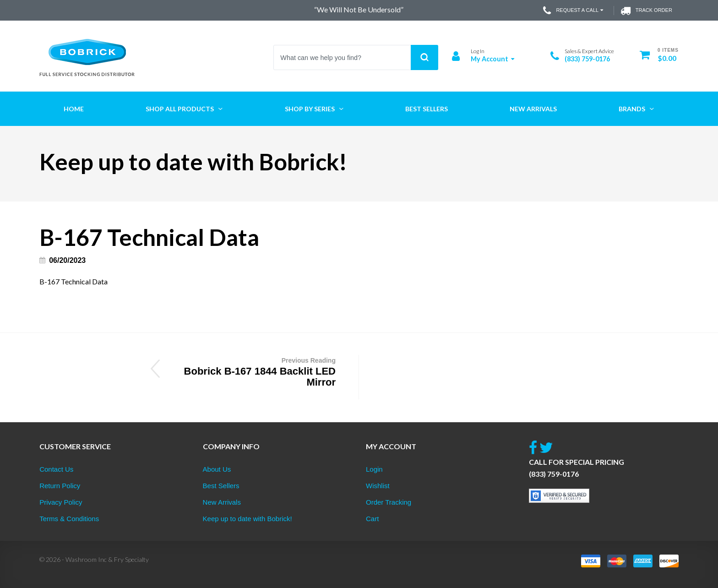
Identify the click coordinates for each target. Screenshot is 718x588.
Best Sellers (221, 486)
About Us (217, 469)
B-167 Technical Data (73, 281)
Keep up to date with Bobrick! (247, 519)
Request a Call (574, 11)
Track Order (646, 11)
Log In (478, 51)
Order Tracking (389, 502)
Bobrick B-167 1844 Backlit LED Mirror (253, 371)
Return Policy (60, 486)
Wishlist (378, 486)
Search (424, 57)
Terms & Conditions (69, 519)
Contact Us (56, 469)
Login (374, 469)
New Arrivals (222, 502)
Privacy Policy (61, 502)
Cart (372, 519)
